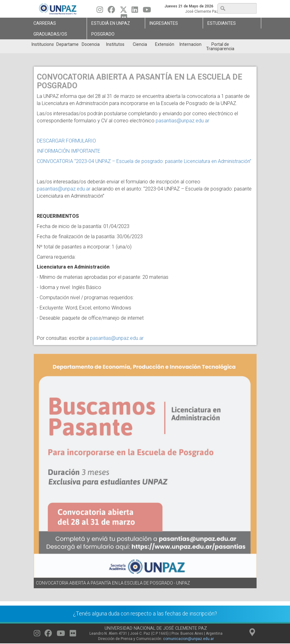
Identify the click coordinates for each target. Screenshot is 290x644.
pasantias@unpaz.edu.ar (182, 121)
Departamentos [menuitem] (67, 44)
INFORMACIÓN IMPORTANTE (69, 151)
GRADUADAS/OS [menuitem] (50, 34)
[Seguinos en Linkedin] (135, 11)
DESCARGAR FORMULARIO (68, 141)
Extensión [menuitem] (165, 44)
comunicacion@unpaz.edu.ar (188, 639)
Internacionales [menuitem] (190, 44)
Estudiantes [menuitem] (222, 23)
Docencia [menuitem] (91, 44)
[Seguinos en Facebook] (111, 11)
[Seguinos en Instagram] (100, 11)
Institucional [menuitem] (43, 44)
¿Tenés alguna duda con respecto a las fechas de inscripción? (145, 614)
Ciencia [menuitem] (140, 44)
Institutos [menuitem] (115, 44)
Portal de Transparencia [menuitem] (220, 46)
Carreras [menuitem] (45, 23)
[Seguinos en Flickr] (73, 635)
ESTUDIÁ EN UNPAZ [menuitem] (111, 23)
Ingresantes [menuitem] (164, 23)
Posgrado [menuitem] (103, 34)
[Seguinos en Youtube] (147, 11)
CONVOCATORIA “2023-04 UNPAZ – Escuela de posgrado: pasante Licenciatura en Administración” (145, 161)
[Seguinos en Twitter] (123, 11)
